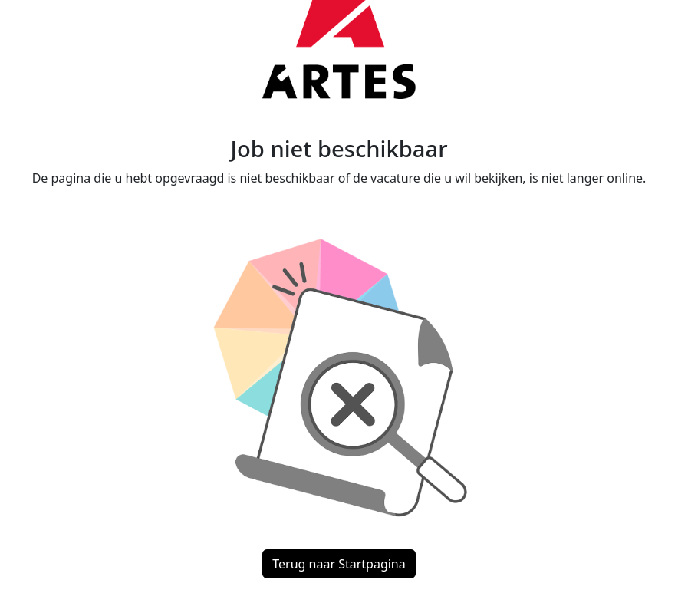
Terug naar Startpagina (339, 564)
